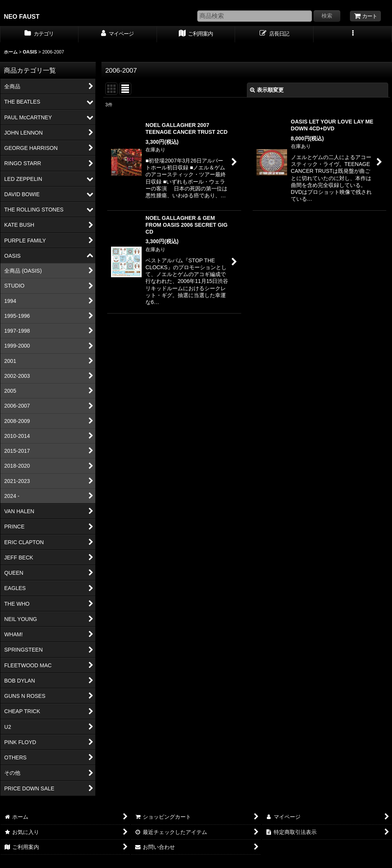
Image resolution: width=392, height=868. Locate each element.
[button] (353, 34)
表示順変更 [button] (267, 90)
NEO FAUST (22, 16)
